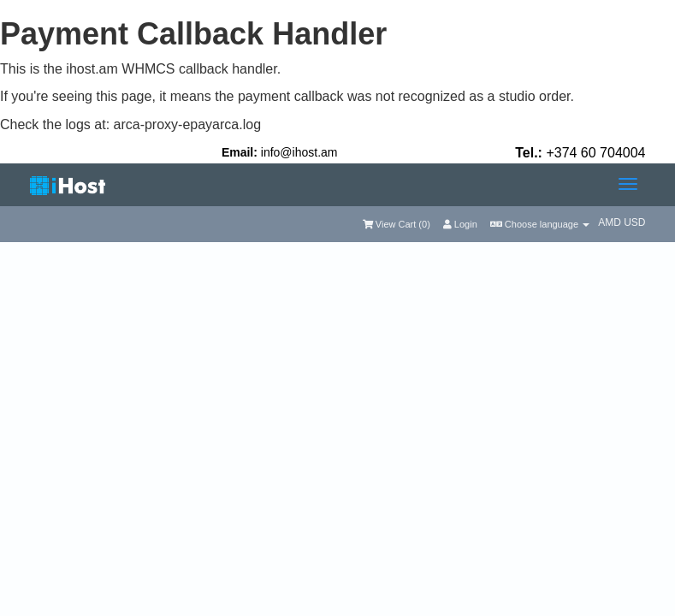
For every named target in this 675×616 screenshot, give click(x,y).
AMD (611, 222)
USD (634, 222)
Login (460, 224)
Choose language (540, 224)
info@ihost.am (299, 152)
